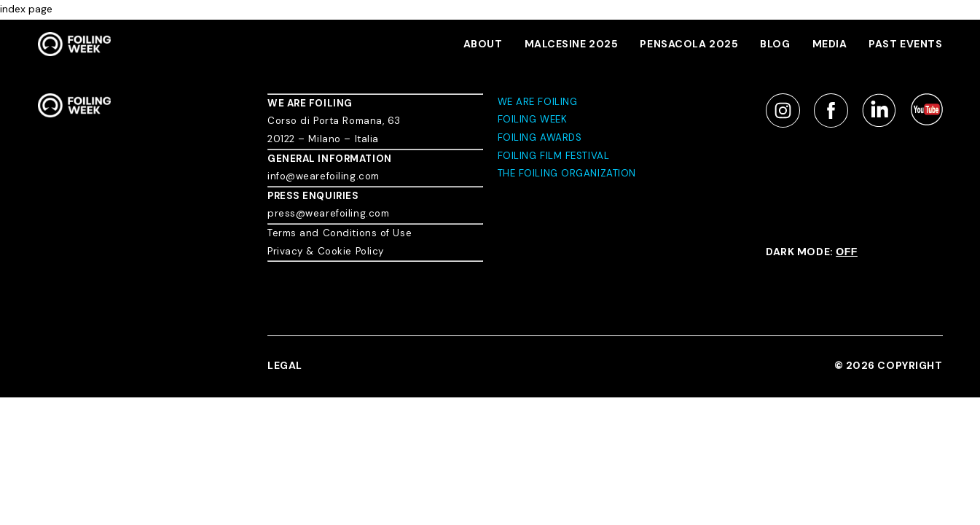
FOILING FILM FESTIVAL (554, 156)
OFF (847, 252)
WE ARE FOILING (310, 103)
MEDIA (830, 44)
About (483, 44)
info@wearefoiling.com (324, 176)
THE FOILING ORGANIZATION (567, 173)
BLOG (775, 44)
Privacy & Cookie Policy (326, 251)
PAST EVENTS (905, 44)
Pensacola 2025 (689, 44)
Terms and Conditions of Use (340, 233)
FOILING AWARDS (540, 137)
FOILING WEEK (533, 119)
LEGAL (285, 365)
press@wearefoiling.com (328, 213)
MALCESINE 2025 (572, 44)
